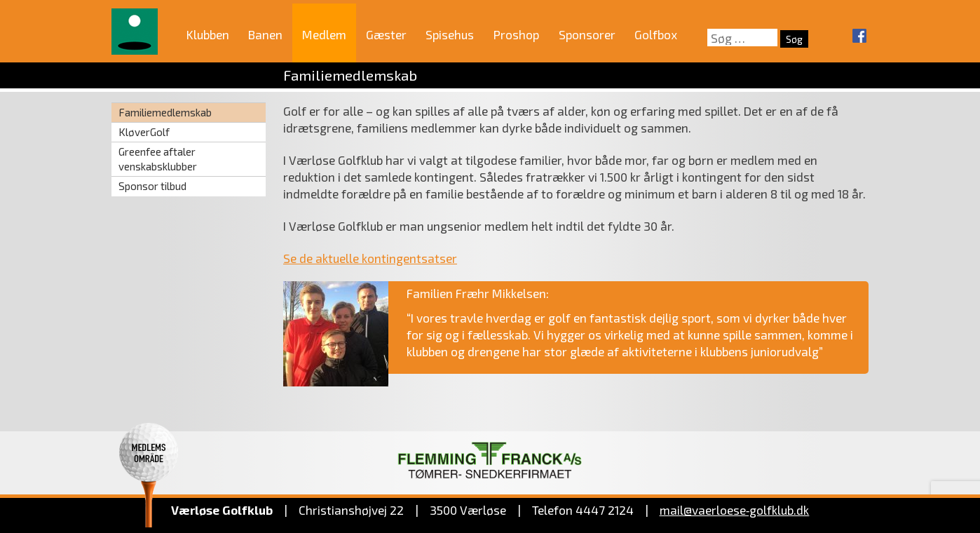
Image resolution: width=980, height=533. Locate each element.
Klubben (208, 34)
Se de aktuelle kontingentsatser (370, 258)
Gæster (386, 34)
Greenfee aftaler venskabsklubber (158, 159)
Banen (265, 34)
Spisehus (450, 34)
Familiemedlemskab (165, 112)
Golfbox (656, 34)
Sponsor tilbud (152, 186)
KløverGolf (144, 132)
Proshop (516, 34)
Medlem (324, 34)
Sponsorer (587, 34)
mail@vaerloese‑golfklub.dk (735, 510)
